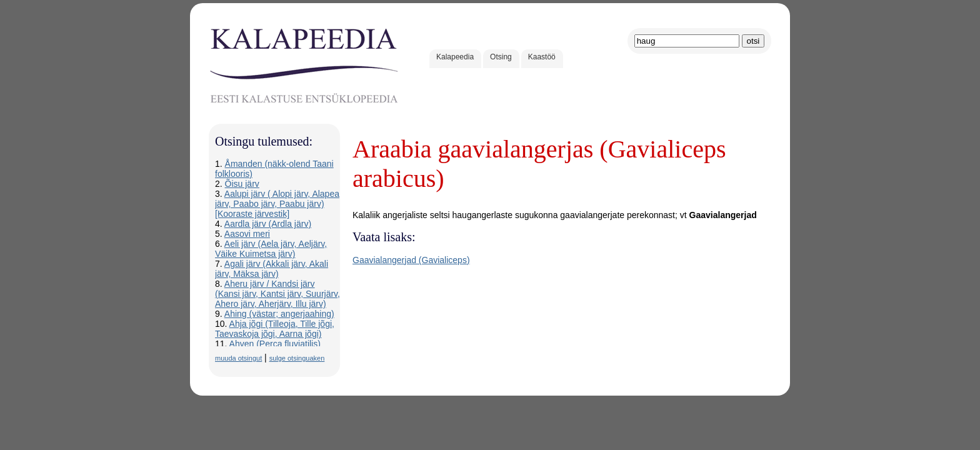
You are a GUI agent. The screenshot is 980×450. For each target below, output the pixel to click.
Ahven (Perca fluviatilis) (275, 344)
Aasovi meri (247, 234)
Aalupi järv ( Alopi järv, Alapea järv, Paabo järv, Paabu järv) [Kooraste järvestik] (277, 204)
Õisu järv (242, 184)
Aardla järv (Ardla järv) (268, 224)
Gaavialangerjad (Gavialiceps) (411, 260)
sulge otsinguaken (297, 358)
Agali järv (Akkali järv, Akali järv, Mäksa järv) (272, 269)
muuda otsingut (238, 358)
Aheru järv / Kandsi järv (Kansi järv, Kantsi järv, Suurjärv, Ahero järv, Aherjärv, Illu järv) (277, 294)
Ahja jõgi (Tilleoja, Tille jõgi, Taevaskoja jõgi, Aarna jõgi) (275, 329)
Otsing (501, 57)
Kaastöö (542, 57)
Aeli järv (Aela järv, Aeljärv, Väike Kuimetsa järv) (271, 249)
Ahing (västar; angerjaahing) (279, 314)
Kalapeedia (455, 57)
